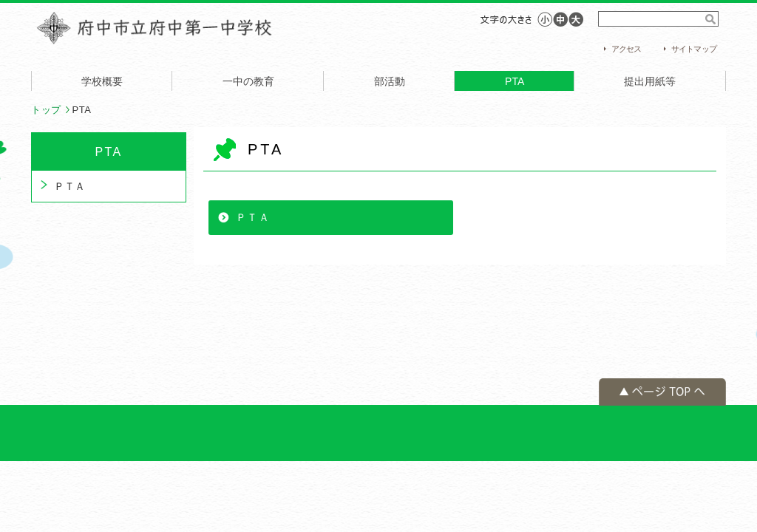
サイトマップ (694, 49)
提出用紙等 (650, 81)
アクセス (627, 49)
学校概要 (102, 81)
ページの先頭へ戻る (662, 392)
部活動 (390, 81)
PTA (515, 81)
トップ (46, 110)
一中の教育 (248, 81)
